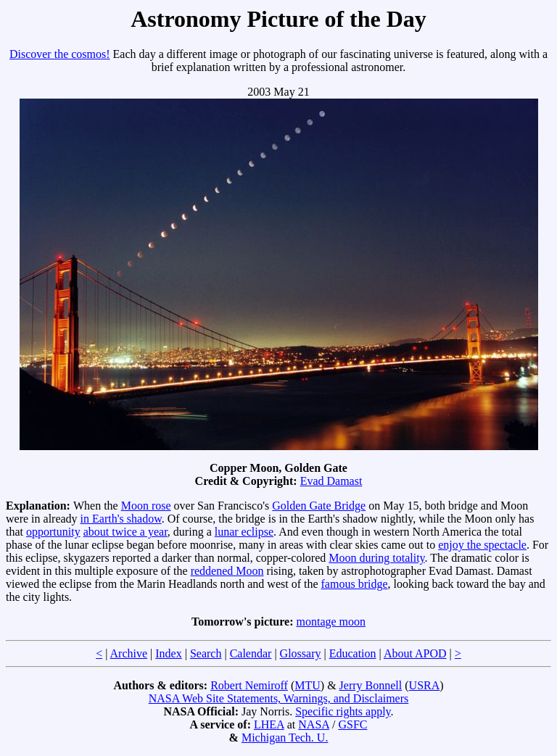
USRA (425, 685)
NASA (314, 724)
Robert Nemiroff (249, 685)
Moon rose (146, 506)
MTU (308, 685)
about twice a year (125, 532)
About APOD (415, 653)
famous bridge (355, 584)
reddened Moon (227, 571)
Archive (129, 653)
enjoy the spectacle (482, 545)
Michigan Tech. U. (285, 738)
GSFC (352, 724)
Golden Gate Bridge (319, 506)
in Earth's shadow (121, 519)
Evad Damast (331, 481)
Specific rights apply (343, 711)
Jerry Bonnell (371, 685)
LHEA (269, 724)
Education (353, 653)
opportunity (53, 532)
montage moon (331, 622)
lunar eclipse (244, 532)
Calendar (251, 653)
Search (206, 653)
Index (168, 653)
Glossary (301, 653)
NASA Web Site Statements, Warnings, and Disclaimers (279, 698)
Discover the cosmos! (60, 54)
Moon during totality (376, 558)
